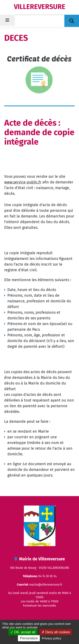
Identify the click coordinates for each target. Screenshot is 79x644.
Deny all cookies (56, 632)
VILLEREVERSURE (40, 7)
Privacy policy (52, 638)
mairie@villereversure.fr (46, 585)
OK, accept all (23, 632)
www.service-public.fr (23, 182)
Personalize (29, 638)
